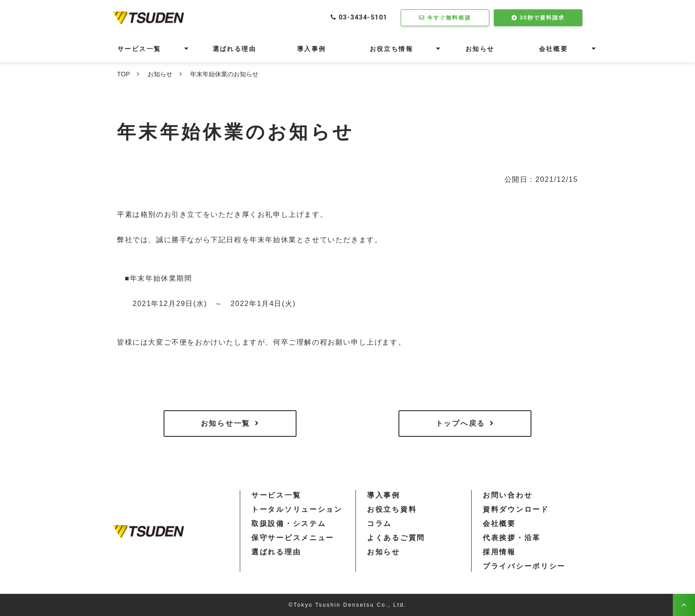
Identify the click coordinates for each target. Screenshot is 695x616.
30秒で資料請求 (543, 18)
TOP (123, 74)
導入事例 (312, 49)
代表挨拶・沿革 (512, 538)
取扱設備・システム (289, 524)
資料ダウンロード (516, 509)
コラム (379, 524)
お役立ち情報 (391, 49)
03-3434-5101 (361, 18)
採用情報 (499, 552)
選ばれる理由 (234, 49)
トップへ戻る (461, 423)
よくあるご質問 (396, 538)
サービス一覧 (139, 49)
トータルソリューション (297, 509)
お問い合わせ (508, 495)
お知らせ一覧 (226, 423)
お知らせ (480, 49)
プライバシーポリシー (524, 566)
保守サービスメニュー (293, 538)
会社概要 (554, 49)
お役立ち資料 (392, 509)
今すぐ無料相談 (449, 18)
